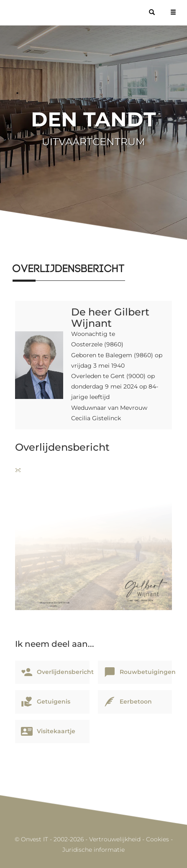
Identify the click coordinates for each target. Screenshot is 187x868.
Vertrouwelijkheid (115, 839)
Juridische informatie (93, 850)
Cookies (158, 839)
